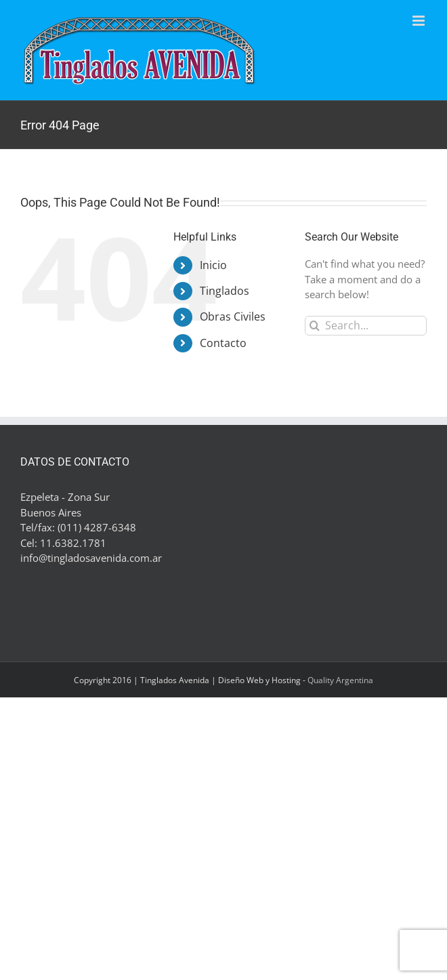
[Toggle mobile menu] (420, 21)
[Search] (315, 326)
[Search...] (366, 326)
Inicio (213, 265)
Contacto (223, 343)
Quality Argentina (340, 680)
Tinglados (225, 291)
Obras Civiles (233, 317)
